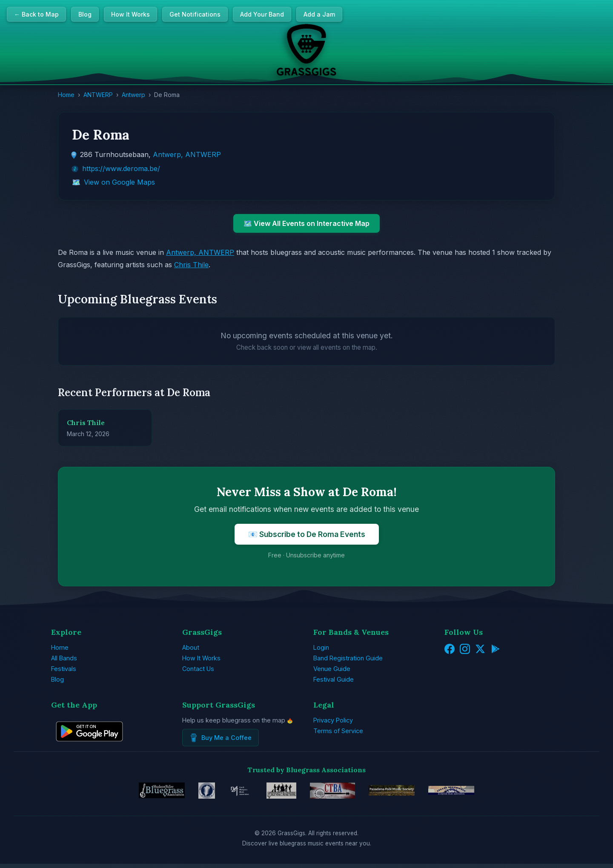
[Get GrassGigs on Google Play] (89, 747)
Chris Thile (191, 265)
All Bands (64, 658)
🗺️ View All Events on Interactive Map (306, 223)
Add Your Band (262, 14)
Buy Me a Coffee (221, 738)
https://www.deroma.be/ (121, 168)
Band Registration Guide (348, 658)
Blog (85, 14)
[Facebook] (450, 650)
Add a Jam (319, 14)
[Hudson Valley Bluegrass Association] (133, 793)
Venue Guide (332, 669)
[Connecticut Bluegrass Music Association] (335, 793)
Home (66, 95)
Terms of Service (338, 731)
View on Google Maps (119, 182)
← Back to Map (36, 14)
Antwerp (133, 95)
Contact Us (198, 669)
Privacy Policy (333, 720)
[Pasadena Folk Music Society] (407, 793)
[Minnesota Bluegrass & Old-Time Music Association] (274, 793)
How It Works (130, 14)
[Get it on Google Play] (496, 650)
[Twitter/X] (480, 650)
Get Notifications (195, 14)
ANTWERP (98, 95)
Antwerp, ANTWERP (187, 154)
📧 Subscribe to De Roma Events (307, 534)
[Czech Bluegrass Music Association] (226, 793)
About (191, 647)
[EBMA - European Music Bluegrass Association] (187, 793)
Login (321, 647)
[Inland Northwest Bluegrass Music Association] (480, 793)
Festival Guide (334, 679)
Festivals (64, 669)
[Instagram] (465, 650)
